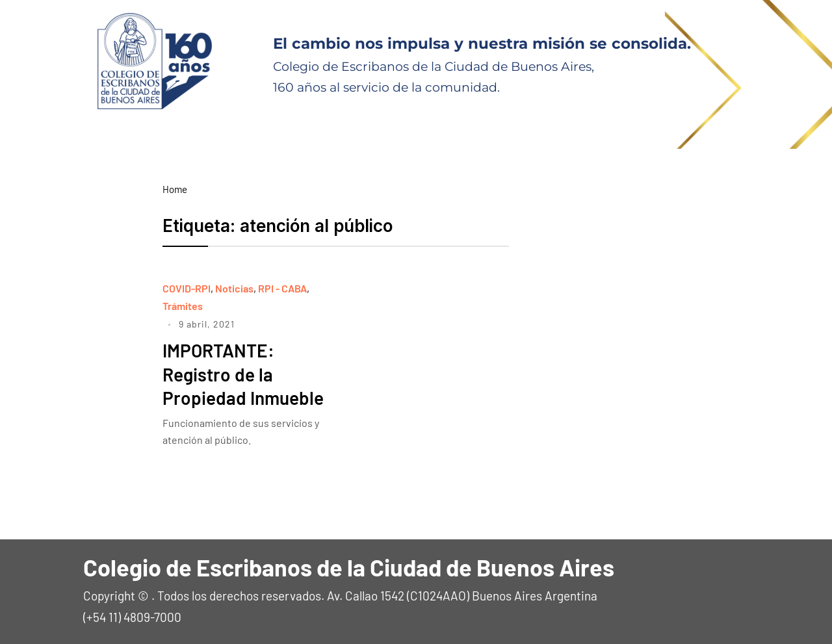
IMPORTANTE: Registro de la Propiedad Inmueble (243, 374)
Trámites (183, 306)
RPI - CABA (282, 288)
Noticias (234, 288)
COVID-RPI (187, 288)
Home (175, 189)
